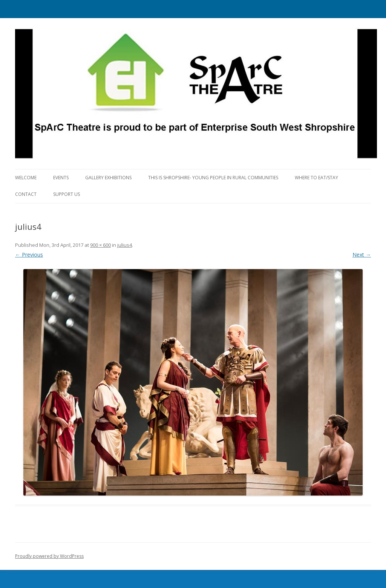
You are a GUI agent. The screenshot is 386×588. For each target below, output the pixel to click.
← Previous (29, 255)
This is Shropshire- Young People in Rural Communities (213, 178)
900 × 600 (100, 245)
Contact (26, 194)
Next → (362, 255)
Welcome (26, 178)
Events (61, 178)
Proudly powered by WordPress (49, 556)
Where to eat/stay (316, 178)
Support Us (67, 194)
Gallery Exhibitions (108, 178)
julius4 (125, 245)
